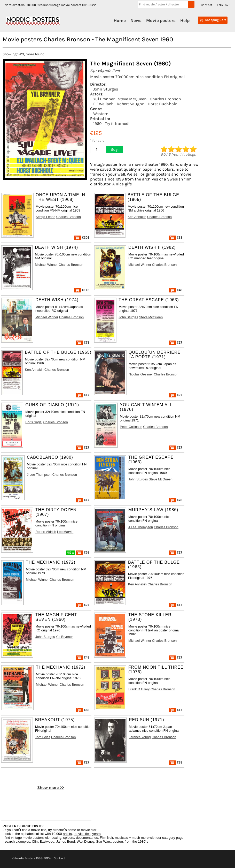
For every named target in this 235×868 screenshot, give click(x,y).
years (97, 834)
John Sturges (106, 89)
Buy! (115, 149)
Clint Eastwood (43, 841)
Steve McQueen (132, 99)
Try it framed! (117, 123)
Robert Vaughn (131, 104)
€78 (83, 342)
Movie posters (161, 20)
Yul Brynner (104, 99)
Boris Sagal (34, 422)
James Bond (65, 841)
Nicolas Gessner (141, 374)
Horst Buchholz (162, 104)
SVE (228, 5)
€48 (176, 290)
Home (120, 20)
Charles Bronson (165, 99)
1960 (97, 123)
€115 (82, 290)
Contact (207, 5)
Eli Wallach (103, 104)
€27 (176, 342)
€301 (82, 237)
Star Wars (103, 841)
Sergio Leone (45, 217)
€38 (176, 237)
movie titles (82, 834)
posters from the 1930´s (131, 841)
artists (67, 834)
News (136, 20)
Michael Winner (46, 265)
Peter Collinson (131, 427)
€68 (83, 552)
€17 (83, 395)
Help (185, 20)
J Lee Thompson (39, 475)
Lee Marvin (65, 532)
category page (173, 838)
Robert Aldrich (46, 532)
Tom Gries (43, 737)
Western (101, 114)
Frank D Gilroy (139, 689)
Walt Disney (85, 841)
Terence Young (140, 737)
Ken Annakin (137, 217)
